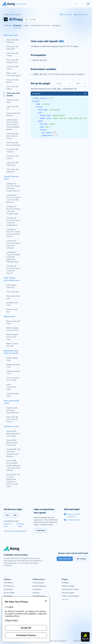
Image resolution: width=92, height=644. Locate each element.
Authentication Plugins (70, 589)
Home (6, 14)
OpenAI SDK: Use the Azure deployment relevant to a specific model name (13, 480)
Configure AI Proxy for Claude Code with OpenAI (13, 270)
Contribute (40, 530)
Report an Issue (8, 525)
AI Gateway (8, 589)
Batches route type (12, 310)
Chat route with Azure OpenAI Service (12, 136)
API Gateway (9, 586)
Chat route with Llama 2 (12, 68)
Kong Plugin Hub (15, 14)
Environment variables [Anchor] (43, 69)
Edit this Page (21, 525)
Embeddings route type (11, 286)
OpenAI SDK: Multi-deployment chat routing (13, 434)
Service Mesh (9, 593)
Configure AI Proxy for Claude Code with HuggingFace (13, 221)
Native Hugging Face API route (13, 329)
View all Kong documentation (15, 531)
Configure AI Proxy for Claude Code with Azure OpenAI (13, 233)
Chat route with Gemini (12, 54)
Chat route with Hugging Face (12, 61)
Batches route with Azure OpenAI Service (13, 410)
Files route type (13, 292)
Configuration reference (40, 25)
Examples (17, 25)
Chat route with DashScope (12, 164)
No (15, 515)
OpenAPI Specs (39, 596)
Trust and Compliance (58, 641)
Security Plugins (68, 593)
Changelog (56, 25)
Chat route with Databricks (12, 170)
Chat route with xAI (12, 108)
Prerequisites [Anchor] (38, 55)
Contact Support (72, 520)
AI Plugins (65, 583)
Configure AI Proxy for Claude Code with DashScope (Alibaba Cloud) (13, 257)
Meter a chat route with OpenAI (14, 74)
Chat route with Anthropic (12, 41)
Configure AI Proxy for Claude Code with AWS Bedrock (13, 199)
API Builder (8, 596)
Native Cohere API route (12, 345)
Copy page (31, 19)
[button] (85, 94)
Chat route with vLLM (12, 101)
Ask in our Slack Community (72, 515)
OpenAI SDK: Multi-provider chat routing (12, 443)
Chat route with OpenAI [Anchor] (47, 41)
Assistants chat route (12, 304)
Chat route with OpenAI (13, 94)
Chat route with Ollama (12, 88)
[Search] (75, 4)
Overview (8, 25)
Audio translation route (13, 395)
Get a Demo (81, 559)
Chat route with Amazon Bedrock (13, 144)
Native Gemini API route (13, 322)
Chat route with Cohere (12, 157)
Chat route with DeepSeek (12, 48)
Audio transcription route (11, 387)
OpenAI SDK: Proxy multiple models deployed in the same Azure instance (14, 465)
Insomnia (36, 593)
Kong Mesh (37, 589)
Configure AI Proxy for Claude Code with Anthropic (13, 244)
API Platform (9, 583)
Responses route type (13, 297)
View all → (66, 599)
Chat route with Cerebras (12, 150)
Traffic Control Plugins (70, 596)
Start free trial (65, 559)
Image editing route (12, 359)
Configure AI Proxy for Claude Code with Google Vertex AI (13, 187)
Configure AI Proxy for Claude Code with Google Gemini (13, 210)
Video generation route (13, 372)
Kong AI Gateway (39, 586)
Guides (26, 25)
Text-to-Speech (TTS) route (13, 379)
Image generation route (13, 366)
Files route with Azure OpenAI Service (12, 419)
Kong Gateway (38, 583)
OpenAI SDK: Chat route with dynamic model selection (14, 453)
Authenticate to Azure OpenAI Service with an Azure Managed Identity (13, 125)
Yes (7, 515)
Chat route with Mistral (12, 81)
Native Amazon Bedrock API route (12, 337)
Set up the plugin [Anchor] (40, 83)
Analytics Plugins (68, 586)
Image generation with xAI (13, 114)
